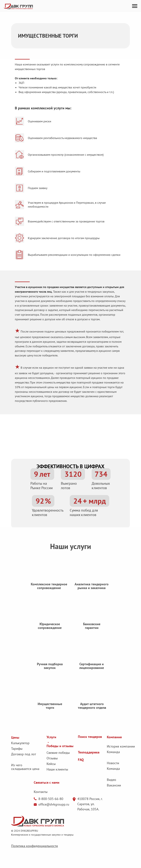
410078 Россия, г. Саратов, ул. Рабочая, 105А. (90, 804)
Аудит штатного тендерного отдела (92, 711)
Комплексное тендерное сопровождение (49, 591)
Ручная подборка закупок (50, 671)
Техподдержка (89, 752)
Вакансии (114, 785)
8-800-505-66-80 (51, 799)
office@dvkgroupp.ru (54, 804)
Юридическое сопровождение (50, 631)
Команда (113, 752)
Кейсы (51, 764)
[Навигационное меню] (135, 6)
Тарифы (17, 749)
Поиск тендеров (90, 737)
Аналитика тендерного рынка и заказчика (92, 591)
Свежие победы (58, 753)
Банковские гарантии (92, 631)
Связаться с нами (47, 782)
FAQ (81, 760)
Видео (112, 780)
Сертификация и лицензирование (92, 671)
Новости (113, 763)
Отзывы (52, 758)
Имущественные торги (50, 711)
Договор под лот (24, 754)
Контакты (41, 792)
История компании (121, 746)
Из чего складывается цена (25, 767)
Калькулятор (20, 743)
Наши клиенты (57, 769)
